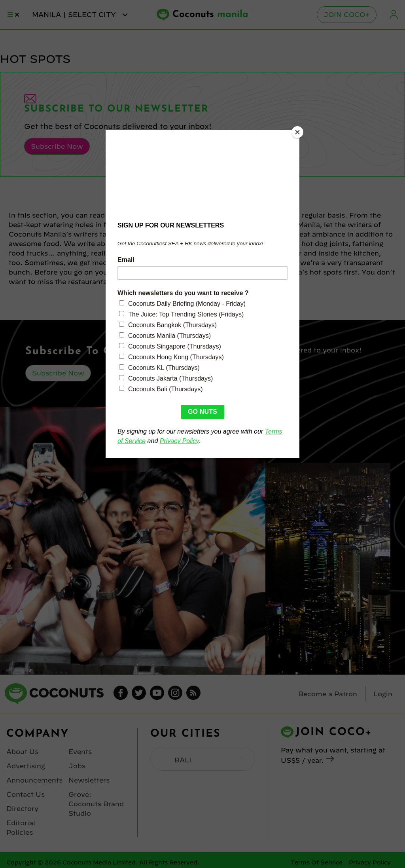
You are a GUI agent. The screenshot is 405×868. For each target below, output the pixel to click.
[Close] (297, 132)
